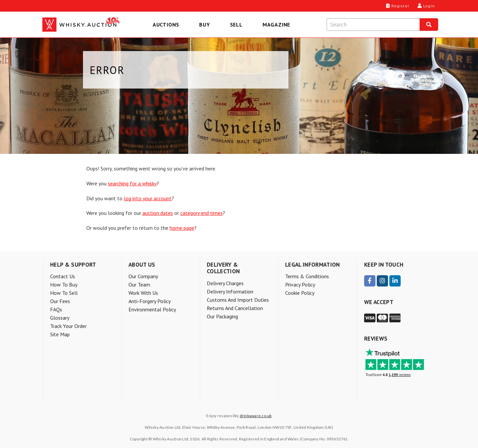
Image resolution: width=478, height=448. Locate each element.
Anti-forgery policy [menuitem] (150, 301)
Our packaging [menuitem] (222, 316)
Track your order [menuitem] (68, 326)
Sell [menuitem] (236, 25)
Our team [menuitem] (139, 285)
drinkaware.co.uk (256, 416)
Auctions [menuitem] (166, 25)
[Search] (429, 25)
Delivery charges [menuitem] (225, 283)
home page (182, 228)
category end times (201, 213)
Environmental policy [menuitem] (152, 309)
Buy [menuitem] (204, 25)
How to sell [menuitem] (64, 293)
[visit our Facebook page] (370, 281)
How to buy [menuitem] (64, 285)
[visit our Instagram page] (382, 281)
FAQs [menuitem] (56, 309)
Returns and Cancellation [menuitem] (235, 308)
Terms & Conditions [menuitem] (307, 276)
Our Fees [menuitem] (60, 301)
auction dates (158, 213)
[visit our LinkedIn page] (395, 281)
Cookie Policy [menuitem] (300, 293)
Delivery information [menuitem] (230, 291)
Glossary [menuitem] (60, 318)
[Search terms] (373, 25)
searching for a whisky (132, 183)
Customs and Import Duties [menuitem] (238, 300)
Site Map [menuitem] (60, 334)
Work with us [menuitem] (143, 293)
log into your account (148, 198)
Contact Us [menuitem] (63, 276)
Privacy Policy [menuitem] (300, 285)
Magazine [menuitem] (276, 25)
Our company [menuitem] (143, 276)
